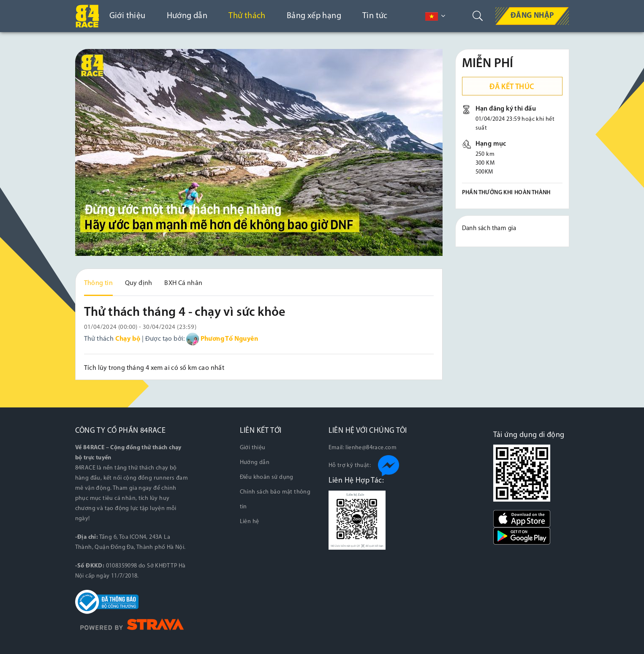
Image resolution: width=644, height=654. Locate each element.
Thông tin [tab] (99, 283)
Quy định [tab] (139, 283)
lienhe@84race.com (371, 448)
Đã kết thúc (512, 87)
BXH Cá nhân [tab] (183, 283)
